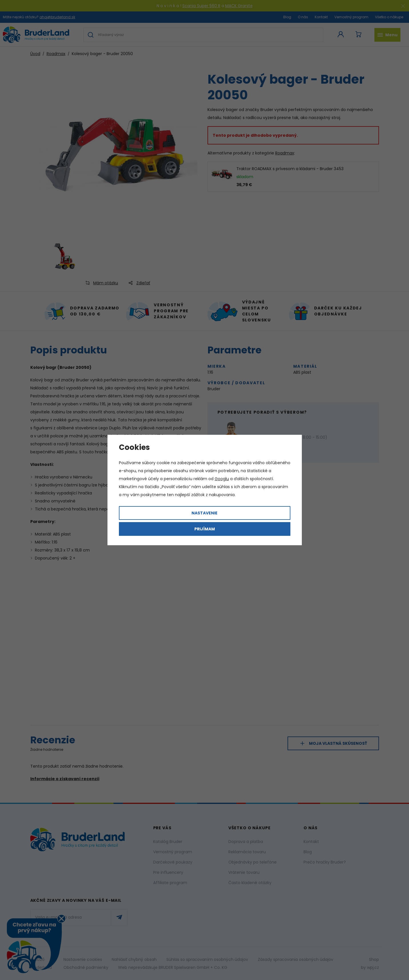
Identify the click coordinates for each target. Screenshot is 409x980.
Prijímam (205, 529)
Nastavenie (205, 513)
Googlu (222, 479)
